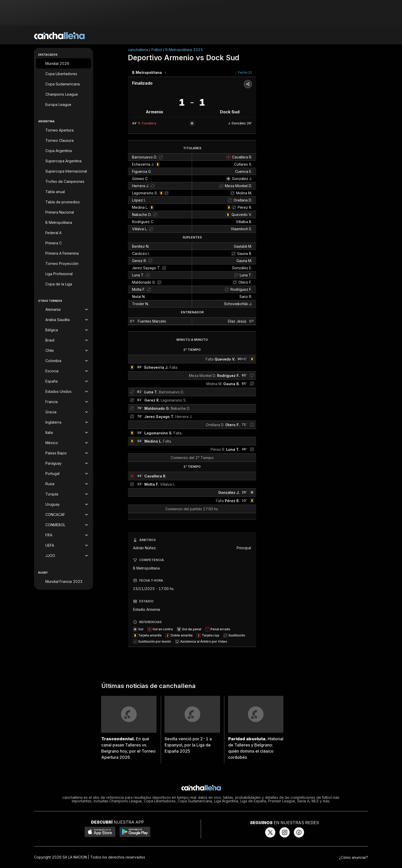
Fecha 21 (245, 72)
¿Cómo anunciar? (353, 857)
